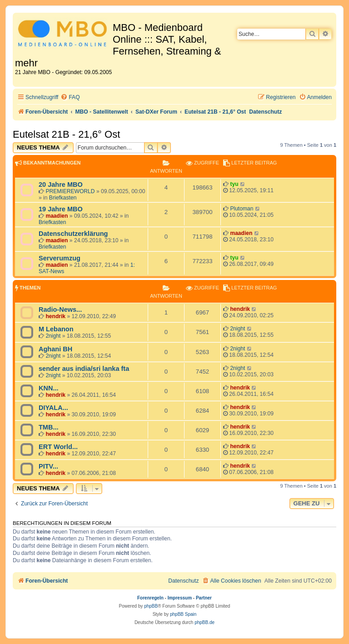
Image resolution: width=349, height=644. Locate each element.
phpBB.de (204, 622)
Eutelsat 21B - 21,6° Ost (66, 134)
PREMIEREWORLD (70, 191)
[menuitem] (70, 97)
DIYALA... (53, 408)
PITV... (48, 466)
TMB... (49, 427)
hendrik (55, 316)
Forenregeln (150, 598)
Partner (204, 598)
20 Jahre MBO (61, 185)
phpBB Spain (183, 614)
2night (53, 336)
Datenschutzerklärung (73, 234)
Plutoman (242, 209)
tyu (234, 184)
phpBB (151, 606)
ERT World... (58, 447)
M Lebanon (56, 329)
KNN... (49, 388)
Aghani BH (55, 349)
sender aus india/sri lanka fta (84, 369)
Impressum (180, 598)
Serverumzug (60, 258)
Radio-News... (60, 310)
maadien (57, 216)
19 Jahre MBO (61, 209)
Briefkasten (63, 198)
